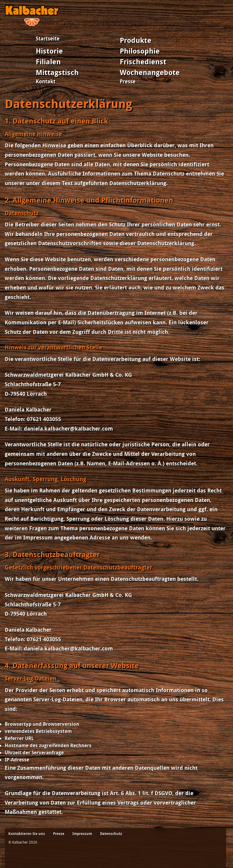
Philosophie (140, 51)
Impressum (82, 834)
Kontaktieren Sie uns (27, 834)
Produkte (136, 40)
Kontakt (46, 81)
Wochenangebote (150, 72)
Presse (128, 81)
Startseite (48, 39)
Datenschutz (111, 834)
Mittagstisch (57, 72)
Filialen (48, 62)
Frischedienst (143, 62)
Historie (49, 51)
